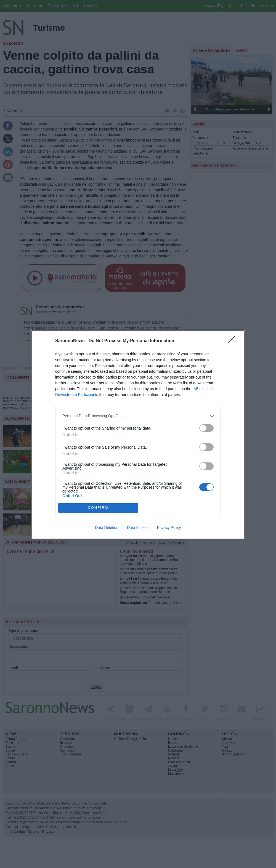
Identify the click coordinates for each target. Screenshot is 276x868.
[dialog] (138, 434)
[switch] (206, 428)
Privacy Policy (169, 528)
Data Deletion (107, 528)
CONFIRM (98, 508)
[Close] (233, 341)
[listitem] (138, 416)
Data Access (138, 528)
